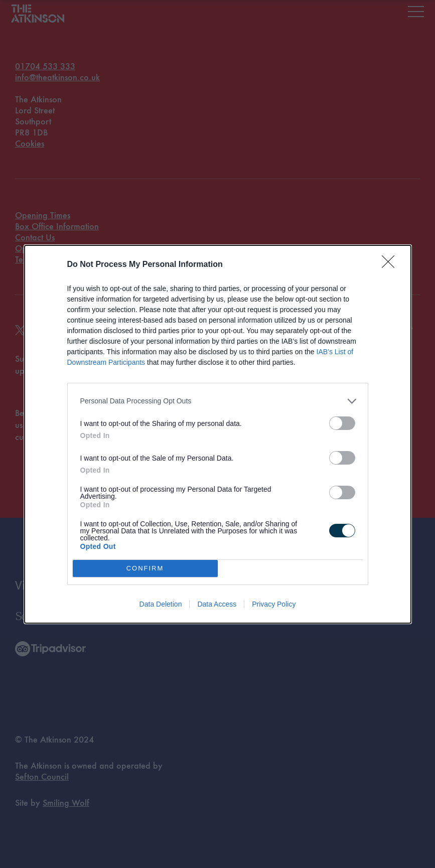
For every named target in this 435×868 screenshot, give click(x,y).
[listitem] (218, 401)
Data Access (217, 604)
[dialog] (218, 434)
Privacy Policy (274, 604)
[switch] (342, 423)
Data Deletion (161, 604)
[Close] (391, 265)
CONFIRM (145, 568)
